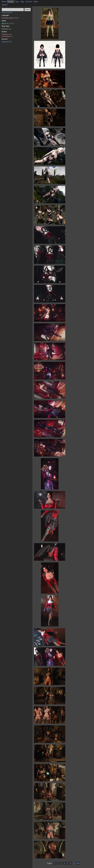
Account (29, 2)
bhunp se (6, 29)
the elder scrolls (10, 18)
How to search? (7, 12)
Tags (17, 2)
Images (11, 2)
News (36, 2)
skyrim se (8, 23)
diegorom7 (7, 42)
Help (22, 2)
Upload (4, 5)
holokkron (7, 34)
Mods (4, 2)
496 (78, 863)
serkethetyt (7, 36)
